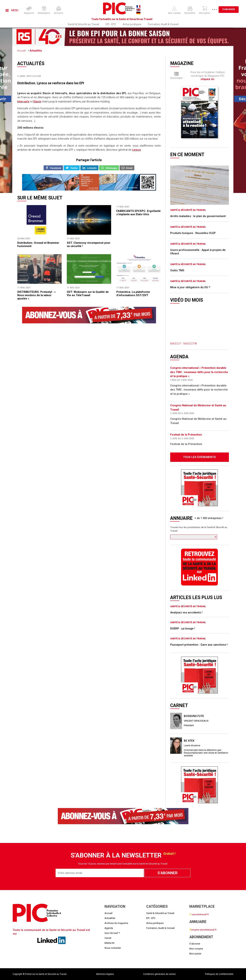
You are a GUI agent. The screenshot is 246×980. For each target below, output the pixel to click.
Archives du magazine (116, 923)
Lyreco (137, 150)
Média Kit (109, 943)
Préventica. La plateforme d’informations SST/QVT (133, 294)
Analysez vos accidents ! (186, 612)
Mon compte (196, 949)
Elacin (37, 102)
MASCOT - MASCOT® (184, 344)
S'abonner (229, 9)
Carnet (108, 938)
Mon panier (195, 954)
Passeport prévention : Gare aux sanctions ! (199, 645)
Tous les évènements (199, 457)
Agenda (109, 928)
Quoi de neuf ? (112, 933)
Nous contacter (113, 948)
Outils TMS (177, 270)
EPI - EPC (111, 24)
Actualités (36, 51)
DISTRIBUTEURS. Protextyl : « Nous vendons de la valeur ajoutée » (37, 295)
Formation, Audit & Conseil (163, 24)
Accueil (22, 51)
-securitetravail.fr (199, 914)
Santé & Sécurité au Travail (83, 24)
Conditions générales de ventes (159, 974)
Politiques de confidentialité (219, 974)
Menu (12, 10)
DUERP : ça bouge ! (183, 629)
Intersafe (23, 102)
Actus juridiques (132, 24)
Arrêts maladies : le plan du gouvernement (198, 216)
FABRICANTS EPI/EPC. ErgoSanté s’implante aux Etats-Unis (138, 213)
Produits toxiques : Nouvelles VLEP (193, 233)
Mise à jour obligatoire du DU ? (190, 287)
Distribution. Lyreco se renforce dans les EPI (51, 83)
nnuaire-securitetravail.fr (203, 930)
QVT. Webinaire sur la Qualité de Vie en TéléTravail (88, 294)
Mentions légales (105, 974)
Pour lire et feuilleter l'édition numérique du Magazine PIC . (208, 76)
